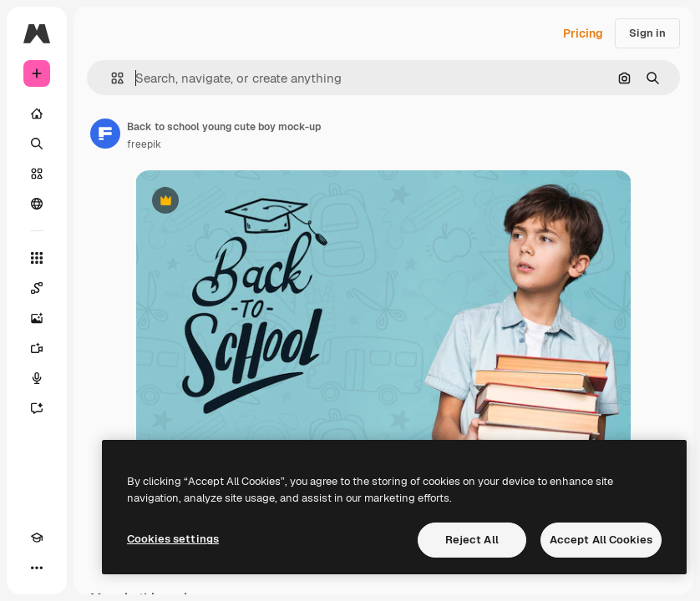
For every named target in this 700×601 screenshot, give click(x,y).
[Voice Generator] (37, 378)
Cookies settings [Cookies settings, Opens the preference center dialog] (173, 539)
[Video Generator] (37, 348)
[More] (37, 568)
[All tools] (37, 258)
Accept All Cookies (601, 540)
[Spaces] (37, 288)
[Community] (37, 204)
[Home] (37, 114)
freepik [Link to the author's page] (144, 144)
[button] (111, 78)
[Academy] (37, 538)
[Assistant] (37, 408)
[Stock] (37, 174)
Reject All (472, 540)
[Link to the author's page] (105, 134)
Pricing (583, 33)
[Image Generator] (37, 318)
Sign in (647, 33)
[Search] (37, 144)
